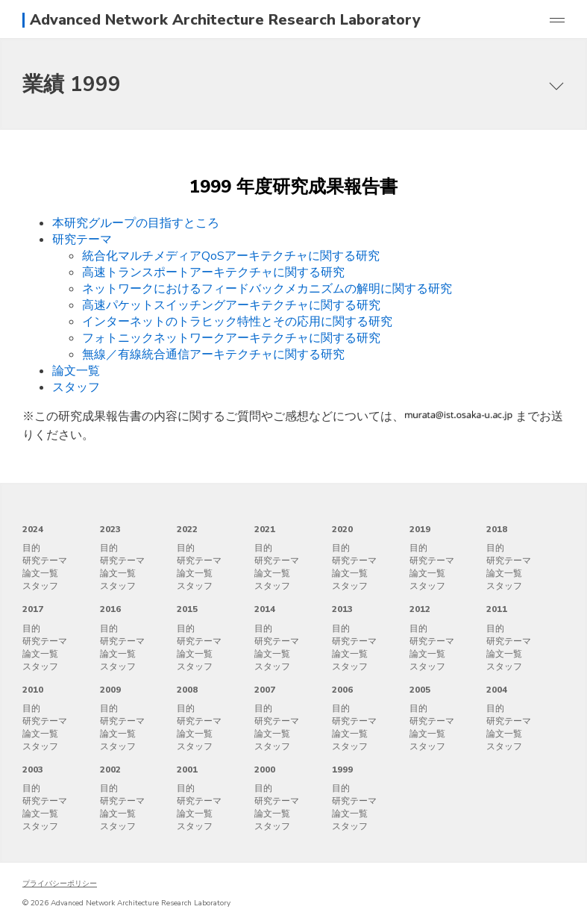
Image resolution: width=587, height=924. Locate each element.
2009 (110, 690)
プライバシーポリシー (60, 884)
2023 (110, 529)
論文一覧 (76, 371)
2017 (33, 609)
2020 (342, 529)
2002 (110, 770)
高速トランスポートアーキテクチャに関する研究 (213, 272)
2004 (497, 690)
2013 (342, 609)
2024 (33, 529)
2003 (33, 770)
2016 (110, 609)
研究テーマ (82, 240)
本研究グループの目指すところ (136, 223)
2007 (265, 690)
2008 (187, 690)
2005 (420, 690)
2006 (342, 690)
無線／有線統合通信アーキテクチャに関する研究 (213, 355)
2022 (187, 529)
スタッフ (76, 387)
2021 (265, 529)
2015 (187, 609)
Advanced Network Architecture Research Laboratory (225, 20)
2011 (497, 609)
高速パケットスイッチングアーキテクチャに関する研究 (231, 305)
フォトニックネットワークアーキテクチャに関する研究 (231, 338)
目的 (31, 548)
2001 (187, 770)
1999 (342, 770)
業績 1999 (72, 84)
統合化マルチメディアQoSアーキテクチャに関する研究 (231, 256)
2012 (420, 609)
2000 (265, 770)
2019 (420, 529)
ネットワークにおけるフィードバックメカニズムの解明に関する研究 (267, 289)
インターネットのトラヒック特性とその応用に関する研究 (237, 322)
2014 (265, 609)
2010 (33, 690)
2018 (497, 529)
